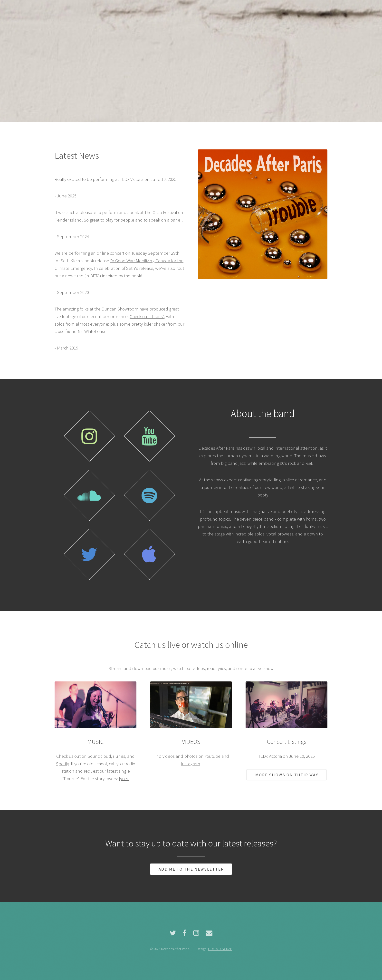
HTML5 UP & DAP (220, 949)
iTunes (119, 756)
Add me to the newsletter (191, 869)
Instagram (191, 764)
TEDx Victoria (132, 179)
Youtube (213, 756)
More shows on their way (287, 775)
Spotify (62, 764)
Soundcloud (99, 756)
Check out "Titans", (147, 316)
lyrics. (124, 779)
